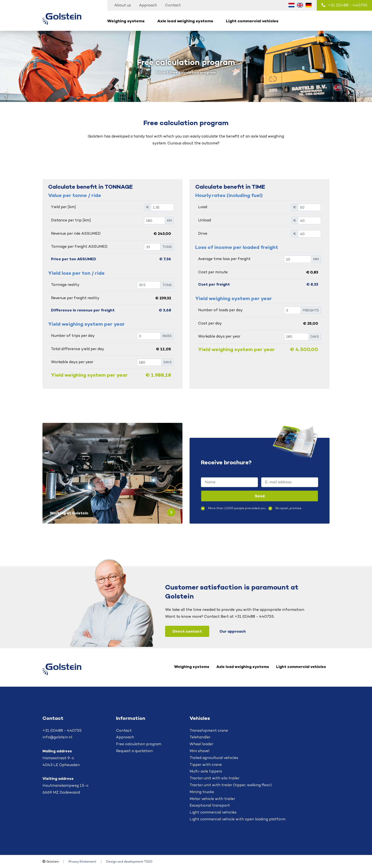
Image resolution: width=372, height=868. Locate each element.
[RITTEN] (149, 336)
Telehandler (200, 737)
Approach (148, 5)
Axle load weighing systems (185, 21)
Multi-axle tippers (206, 771)
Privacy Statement (82, 861)
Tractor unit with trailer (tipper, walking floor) (231, 785)
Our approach (233, 631)
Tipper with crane (206, 765)
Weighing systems (126, 21)
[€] (162, 207)
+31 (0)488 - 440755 (344, 5)
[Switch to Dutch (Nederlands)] (291, 5)
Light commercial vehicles (252, 21)
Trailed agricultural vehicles (214, 758)
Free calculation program (139, 744)
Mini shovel (199, 751)
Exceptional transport (210, 805)
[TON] (152, 247)
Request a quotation (134, 751)
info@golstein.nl (57, 737)
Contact (173, 5)
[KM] (155, 221)
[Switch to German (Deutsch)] (308, 5)
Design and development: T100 (129, 861)
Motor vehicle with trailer (212, 799)
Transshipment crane (209, 730)
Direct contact (187, 631)
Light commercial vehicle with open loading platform (237, 819)
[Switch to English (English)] (300, 5)
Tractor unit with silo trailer (214, 778)
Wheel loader (201, 744)
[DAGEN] (149, 362)
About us (123, 5)
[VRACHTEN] (292, 310)
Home (161, 72)
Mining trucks (202, 792)
